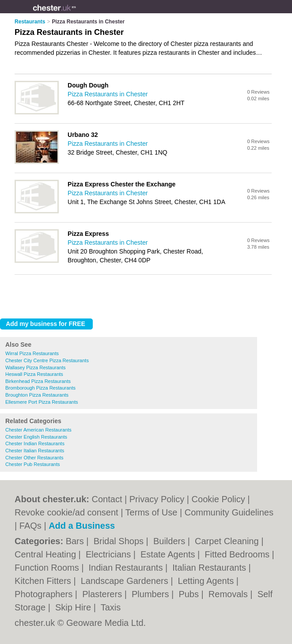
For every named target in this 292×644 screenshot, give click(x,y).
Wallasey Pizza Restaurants (36, 367)
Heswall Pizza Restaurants (34, 374)
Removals (229, 594)
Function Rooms (48, 568)
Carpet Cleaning (228, 541)
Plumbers (152, 594)
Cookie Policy (218, 499)
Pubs (190, 594)
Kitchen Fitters (44, 581)
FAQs (30, 526)
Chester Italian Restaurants (35, 451)
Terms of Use (152, 512)
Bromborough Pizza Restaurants (40, 388)
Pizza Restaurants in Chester (108, 94)
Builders (171, 541)
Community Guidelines (229, 512)
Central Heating (47, 554)
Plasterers (103, 594)
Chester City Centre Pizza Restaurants (47, 360)
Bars (76, 541)
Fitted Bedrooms (238, 554)
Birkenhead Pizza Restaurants (38, 381)
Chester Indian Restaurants (35, 443)
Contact (107, 499)
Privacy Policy (157, 499)
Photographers (45, 594)
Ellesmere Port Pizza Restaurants (42, 402)
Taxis (111, 607)
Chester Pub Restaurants (33, 464)
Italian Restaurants (210, 568)
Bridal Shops (120, 541)
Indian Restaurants (127, 568)
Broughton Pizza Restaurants (37, 395)
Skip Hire (74, 607)
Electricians (110, 554)
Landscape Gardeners (126, 581)
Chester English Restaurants (36, 437)
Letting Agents (207, 581)
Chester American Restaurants (38, 430)
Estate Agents (169, 554)
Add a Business (82, 526)
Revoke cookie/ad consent (66, 512)
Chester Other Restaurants (34, 458)
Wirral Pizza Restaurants (32, 353)
